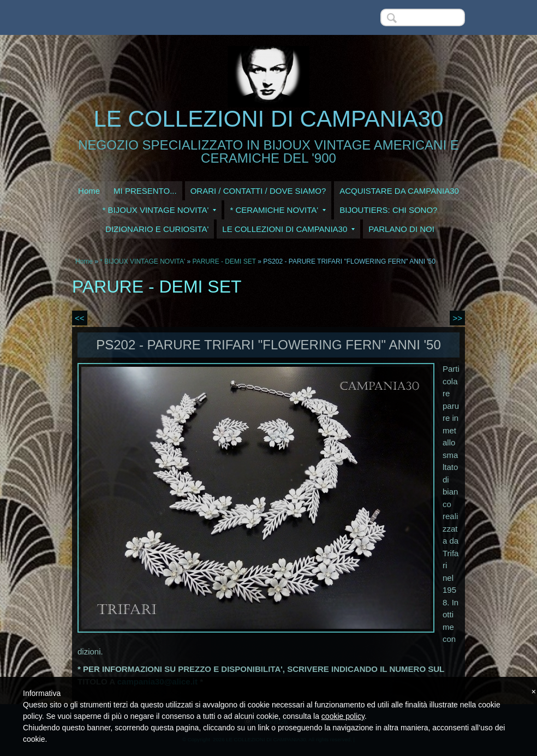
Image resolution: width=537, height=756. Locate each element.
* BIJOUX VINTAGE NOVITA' (160, 210)
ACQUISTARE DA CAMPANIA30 (399, 191)
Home (89, 191)
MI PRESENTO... (145, 191)
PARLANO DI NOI (401, 229)
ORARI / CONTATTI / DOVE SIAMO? (258, 191)
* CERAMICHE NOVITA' (278, 210)
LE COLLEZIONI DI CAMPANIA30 (268, 119)
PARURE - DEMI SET (224, 261)
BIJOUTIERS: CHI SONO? (388, 210)
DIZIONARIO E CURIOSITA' (157, 229)
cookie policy (343, 716)
